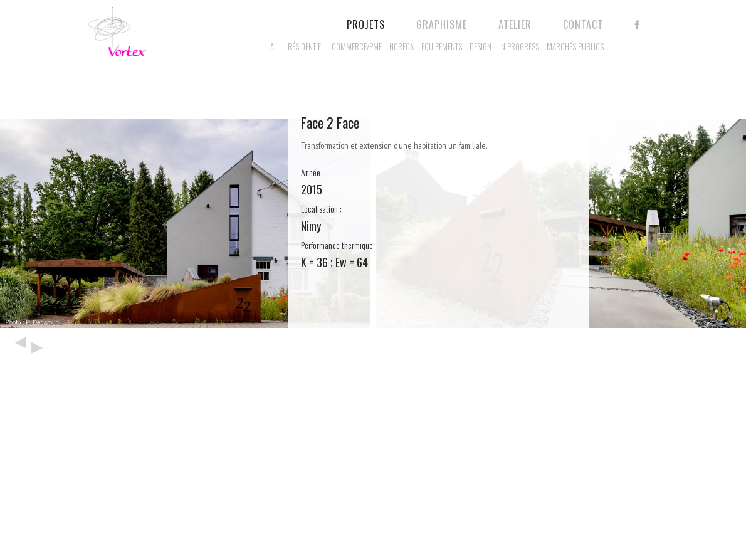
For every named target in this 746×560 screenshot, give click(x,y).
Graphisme (442, 24)
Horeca (402, 46)
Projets (366, 24)
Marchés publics (575, 46)
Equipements (442, 46)
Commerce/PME (357, 46)
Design (481, 46)
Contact (583, 24)
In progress (519, 46)
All (275, 46)
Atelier (515, 24)
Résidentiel (306, 46)
